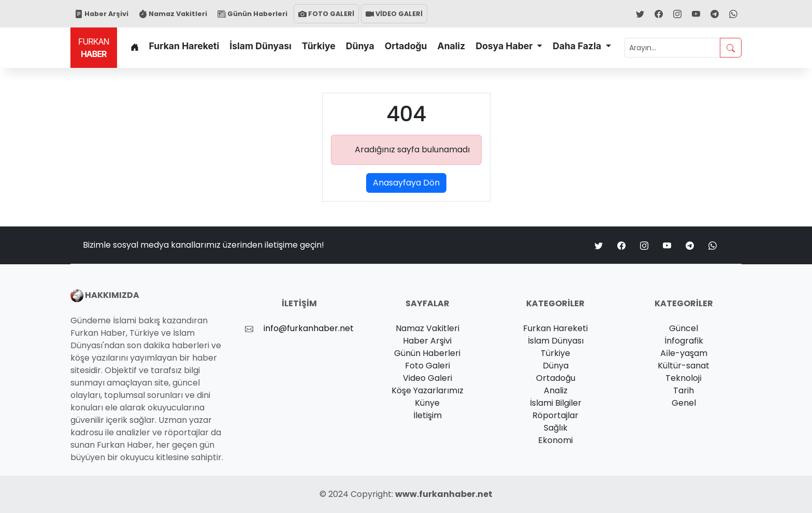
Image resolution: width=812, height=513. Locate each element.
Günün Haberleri (252, 14)
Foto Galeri (427, 366)
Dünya (360, 46)
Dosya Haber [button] (505, 46)
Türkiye (319, 46)
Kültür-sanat (684, 366)
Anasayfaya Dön (406, 183)
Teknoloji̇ (684, 378)
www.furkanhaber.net (444, 494)
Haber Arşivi (102, 14)
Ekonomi (555, 440)
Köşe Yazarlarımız (427, 390)
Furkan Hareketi (184, 46)
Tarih (684, 390)
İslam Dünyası (260, 46)
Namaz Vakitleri (173, 14)
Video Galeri (427, 378)
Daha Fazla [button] (578, 46)
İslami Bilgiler (556, 403)
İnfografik (684, 341)
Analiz (452, 46)
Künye (427, 403)
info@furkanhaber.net (309, 328)
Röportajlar (555, 415)
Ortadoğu (406, 46)
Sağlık (556, 428)
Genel (684, 403)
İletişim (427, 415)
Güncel (684, 328)
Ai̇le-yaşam (684, 353)
